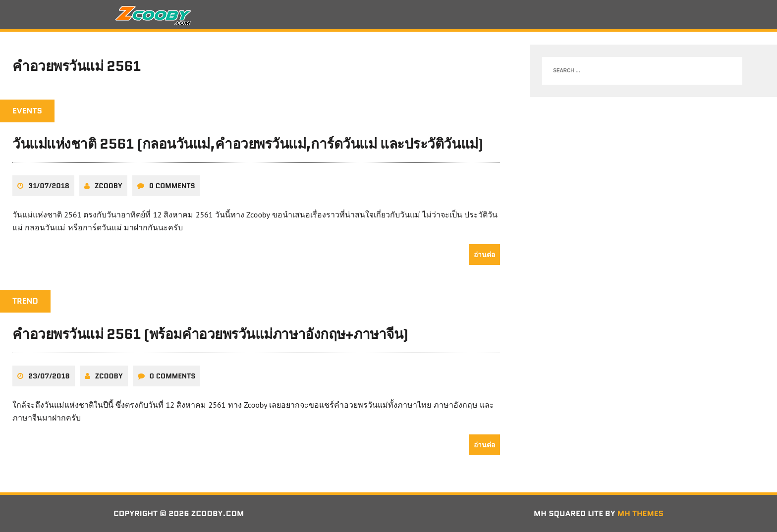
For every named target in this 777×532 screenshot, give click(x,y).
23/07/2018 (49, 376)
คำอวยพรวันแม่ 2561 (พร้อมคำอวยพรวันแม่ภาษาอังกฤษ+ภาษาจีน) (210, 334)
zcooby (109, 186)
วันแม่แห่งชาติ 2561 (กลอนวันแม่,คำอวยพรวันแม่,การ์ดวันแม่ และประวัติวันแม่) (248, 144)
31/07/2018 (49, 186)
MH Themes (640, 513)
